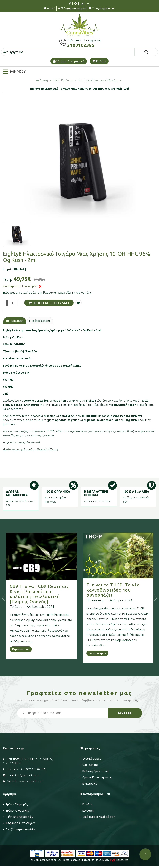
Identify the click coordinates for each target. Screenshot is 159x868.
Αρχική (50, 8)
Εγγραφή (87, 811)
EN (88, 4)
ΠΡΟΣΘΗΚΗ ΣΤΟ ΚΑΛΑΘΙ (49, 303)
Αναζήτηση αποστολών (19, 829)
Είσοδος (86, 804)
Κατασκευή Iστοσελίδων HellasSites (105, 860)
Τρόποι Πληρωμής (15, 804)
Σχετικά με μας (90, 759)
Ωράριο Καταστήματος (96, 777)
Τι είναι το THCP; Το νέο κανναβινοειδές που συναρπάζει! (125, 590)
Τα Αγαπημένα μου (102, 8)
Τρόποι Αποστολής (16, 811)
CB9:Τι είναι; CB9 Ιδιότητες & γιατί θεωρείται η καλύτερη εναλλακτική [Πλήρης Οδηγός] (51, 594)
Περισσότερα (32, 649)
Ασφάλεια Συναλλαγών (19, 823)
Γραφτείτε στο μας (80, 693)
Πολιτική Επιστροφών (18, 817)
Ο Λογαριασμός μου (72, 8)
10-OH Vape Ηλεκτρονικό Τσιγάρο (98, 80)
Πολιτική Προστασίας (94, 771)
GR (82, 4)
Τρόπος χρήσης (40, 321)
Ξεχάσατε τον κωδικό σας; (97, 817)
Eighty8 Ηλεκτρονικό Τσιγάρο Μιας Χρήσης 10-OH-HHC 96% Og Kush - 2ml (79, 89)
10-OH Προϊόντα (63, 80)
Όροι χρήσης (89, 765)
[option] (79, 161)
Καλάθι (99, 61)
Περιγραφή (15, 321)
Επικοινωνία (88, 784)
